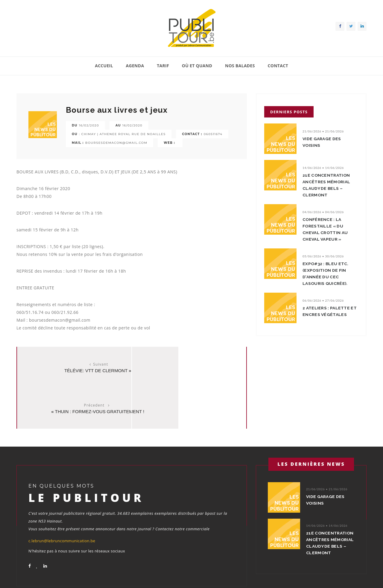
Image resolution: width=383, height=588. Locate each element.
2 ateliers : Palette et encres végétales (330, 311)
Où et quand (197, 66)
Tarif (163, 66)
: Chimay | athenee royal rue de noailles (122, 134)
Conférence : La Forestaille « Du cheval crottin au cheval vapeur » (327, 229)
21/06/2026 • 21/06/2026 (323, 131)
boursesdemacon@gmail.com (116, 143)
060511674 (213, 134)
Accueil (104, 66)
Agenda (135, 66)
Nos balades (240, 66)
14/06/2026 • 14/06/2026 (323, 168)
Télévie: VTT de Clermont (73, 371)
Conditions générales (348, 576)
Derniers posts (289, 112)
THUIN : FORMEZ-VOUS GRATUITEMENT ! (191, 371)
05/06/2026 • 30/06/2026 (323, 256)
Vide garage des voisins (323, 142)
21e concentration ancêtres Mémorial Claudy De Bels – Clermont (328, 185)
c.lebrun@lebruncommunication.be (62, 500)
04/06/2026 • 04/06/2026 (323, 212)
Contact (278, 66)
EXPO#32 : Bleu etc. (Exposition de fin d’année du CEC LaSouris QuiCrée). (328, 274)
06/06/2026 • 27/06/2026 (323, 300)
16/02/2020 (89, 125)
